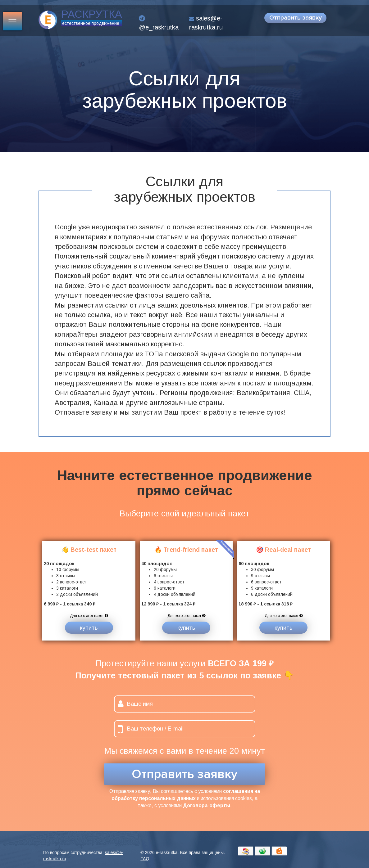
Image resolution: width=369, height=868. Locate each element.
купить (89, 628)
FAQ (145, 859)
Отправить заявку (296, 18)
